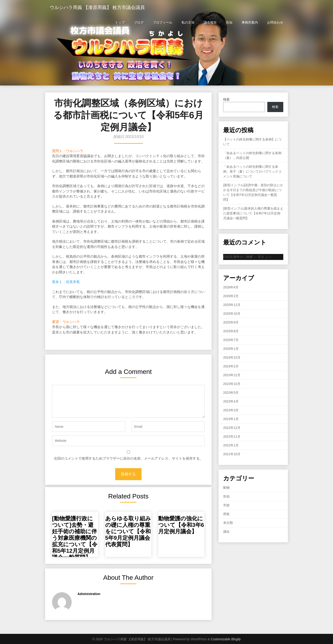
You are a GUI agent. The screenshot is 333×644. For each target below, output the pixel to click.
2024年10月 (232, 357)
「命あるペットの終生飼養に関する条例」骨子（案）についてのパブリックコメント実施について (252, 171)
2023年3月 (231, 410)
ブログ (139, 22)
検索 (226, 99)
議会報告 (210, 22)
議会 (226, 531)
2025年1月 (231, 349)
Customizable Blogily (226, 639)
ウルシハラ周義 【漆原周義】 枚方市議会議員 (97, 7)
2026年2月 (231, 296)
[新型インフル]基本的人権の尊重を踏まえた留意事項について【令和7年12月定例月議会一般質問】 (253, 213)
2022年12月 (232, 428)
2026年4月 (231, 287)
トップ (120, 22)
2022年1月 (231, 445)
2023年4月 (231, 401)
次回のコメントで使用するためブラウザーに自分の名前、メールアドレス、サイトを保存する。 (128, 458)
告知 (229, 22)
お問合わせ (275, 22)
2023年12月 (232, 375)
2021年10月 (232, 454)
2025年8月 (231, 331)
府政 (226, 514)
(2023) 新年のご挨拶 (238, 257)
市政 (226, 505)
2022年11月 (232, 436)
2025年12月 (232, 305)
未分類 (228, 523)
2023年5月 (231, 393)
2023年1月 (231, 419)
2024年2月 (231, 366)
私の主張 (188, 22)
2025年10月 (232, 314)
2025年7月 (231, 340)
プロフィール (163, 22)
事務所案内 (250, 22)
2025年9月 (231, 322)
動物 (226, 488)
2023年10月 (232, 384)
